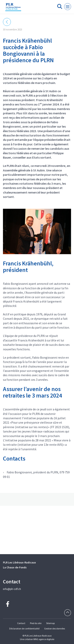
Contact (21, 623)
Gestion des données (55, 628)
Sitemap (50, 623)
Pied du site (36, 623)
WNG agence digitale (44, 639)
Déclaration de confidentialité (24, 628)
